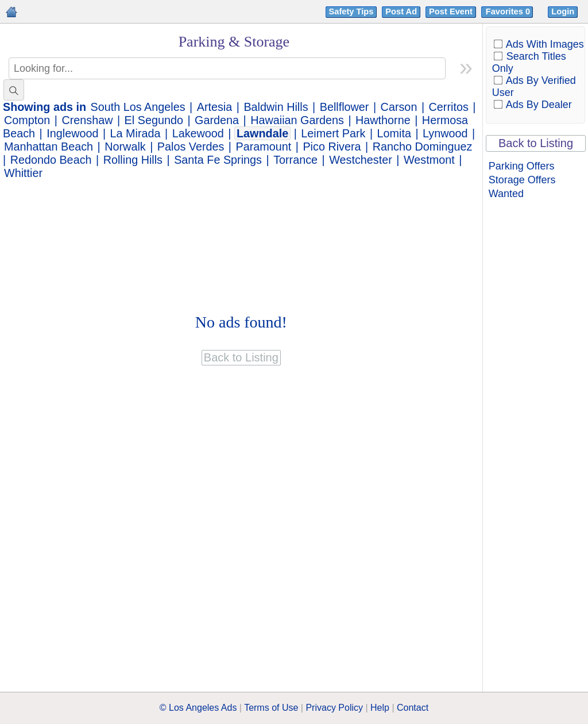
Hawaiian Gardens (297, 120)
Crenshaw (87, 120)
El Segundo (154, 120)
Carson (399, 107)
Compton (27, 120)
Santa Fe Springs (218, 160)
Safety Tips (351, 11)
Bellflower (345, 107)
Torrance (295, 160)
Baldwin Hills (276, 107)
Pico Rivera (332, 147)
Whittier (23, 173)
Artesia (215, 107)
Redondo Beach (51, 160)
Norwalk (125, 147)
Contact (413, 708)
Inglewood (72, 133)
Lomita (394, 133)
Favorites (509, 11)
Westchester (361, 160)
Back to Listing (536, 143)
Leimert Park (333, 133)
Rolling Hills (133, 160)
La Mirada (136, 133)
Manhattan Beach (49, 147)
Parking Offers (522, 166)
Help (380, 708)
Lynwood (445, 133)
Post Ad (401, 11)
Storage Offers (522, 180)
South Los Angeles (138, 107)
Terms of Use (271, 708)
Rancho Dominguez (423, 147)
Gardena (217, 120)
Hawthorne (383, 120)
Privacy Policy (334, 708)
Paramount (264, 147)
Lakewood (198, 133)
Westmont (429, 160)
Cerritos (449, 107)
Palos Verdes (191, 147)
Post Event (451, 11)
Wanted (506, 194)
